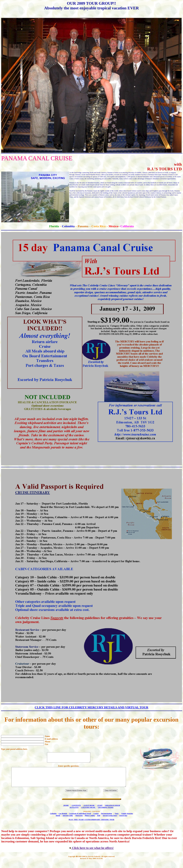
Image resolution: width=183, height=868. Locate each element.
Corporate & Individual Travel (80, 819)
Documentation (107, 819)
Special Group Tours (110, 821)
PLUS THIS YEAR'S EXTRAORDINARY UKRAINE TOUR (91, 825)
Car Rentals (63, 819)
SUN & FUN (74, 813)
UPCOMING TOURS (106, 813)
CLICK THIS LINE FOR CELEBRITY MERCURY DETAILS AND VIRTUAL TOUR (91, 707)
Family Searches (127, 819)
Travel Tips (123, 821)
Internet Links (68, 821)
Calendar (53, 819)
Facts (117, 819)
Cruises (96, 819)
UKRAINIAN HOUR (112, 811)
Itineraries (79, 821)
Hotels (58, 821)
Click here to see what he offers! (91, 854)
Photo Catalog (90, 821)
